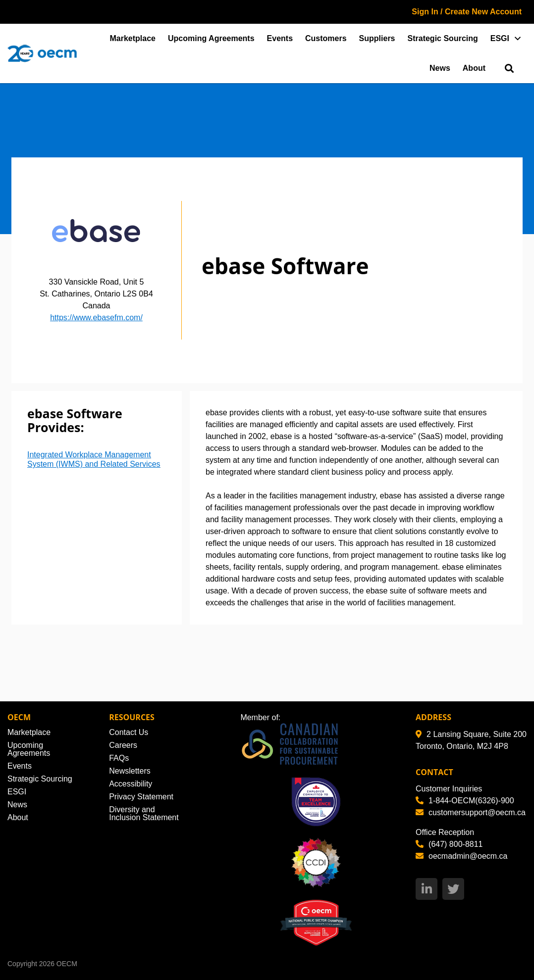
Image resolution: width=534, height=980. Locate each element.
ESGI (500, 38)
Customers (326, 38)
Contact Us (129, 732)
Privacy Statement (141, 797)
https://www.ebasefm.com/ (96, 318)
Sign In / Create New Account (467, 12)
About (474, 68)
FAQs (119, 758)
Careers (123, 745)
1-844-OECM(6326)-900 (465, 801)
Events (280, 38)
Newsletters (130, 771)
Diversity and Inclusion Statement (144, 813)
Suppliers (377, 38)
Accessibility (131, 784)
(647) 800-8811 (449, 844)
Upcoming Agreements (211, 38)
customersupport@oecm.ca (471, 812)
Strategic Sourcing (443, 38)
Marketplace (133, 38)
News (440, 68)
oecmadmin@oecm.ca (461, 856)
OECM (67, 964)
